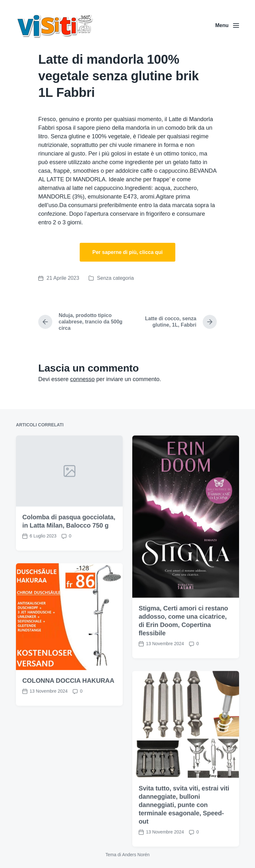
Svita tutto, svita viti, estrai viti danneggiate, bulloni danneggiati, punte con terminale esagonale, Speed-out (184, 828)
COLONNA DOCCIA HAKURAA (68, 704)
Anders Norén (136, 855)
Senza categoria (115, 278)
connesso (82, 379)
